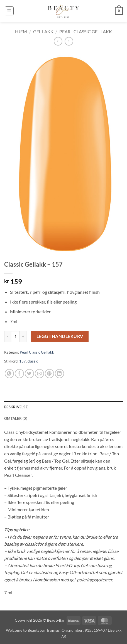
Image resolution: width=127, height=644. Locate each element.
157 (23, 361)
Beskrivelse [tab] (16, 407)
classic (33, 361)
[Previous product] (69, 41)
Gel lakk (43, 31)
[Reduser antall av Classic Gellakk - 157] (8, 336)
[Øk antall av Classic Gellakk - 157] (23, 336)
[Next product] (58, 41)
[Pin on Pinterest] (49, 374)
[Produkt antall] (15, 336)
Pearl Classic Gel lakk (86, 31)
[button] (9, 11)
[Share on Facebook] (19, 374)
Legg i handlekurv (60, 336)
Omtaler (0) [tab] (16, 418)
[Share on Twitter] (29, 374)
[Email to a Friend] (39, 374)
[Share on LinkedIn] (59, 374)
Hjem (21, 31)
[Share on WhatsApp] (9, 374)
